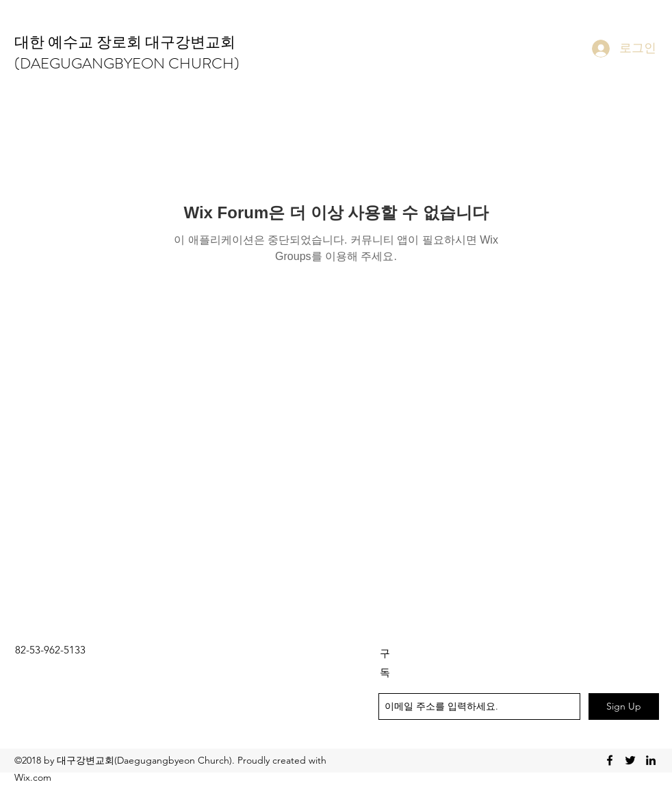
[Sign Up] (624, 706)
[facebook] (610, 760)
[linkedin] (651, 760)
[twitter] (630, 760)
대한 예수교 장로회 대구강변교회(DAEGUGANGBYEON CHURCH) (127, 53)
